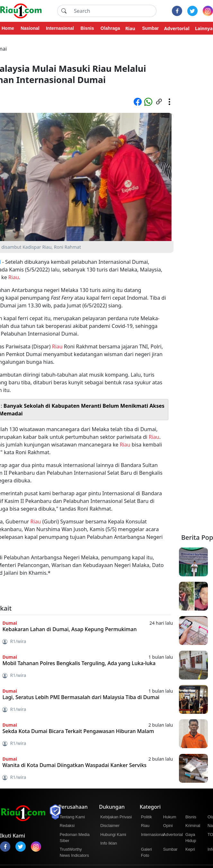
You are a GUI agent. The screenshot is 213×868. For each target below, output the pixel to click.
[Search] (113, 11)
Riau (14, 277)
